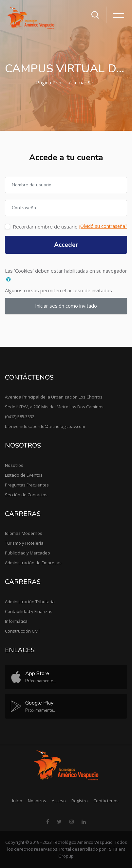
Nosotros (14, 465)
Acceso (59, 801)
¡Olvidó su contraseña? (103, 226)
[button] (10, 280)
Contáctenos (106, 801)
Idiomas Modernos (24, 533)
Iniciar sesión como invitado (66, 306)
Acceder (66, 245)
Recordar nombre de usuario (45, 227)
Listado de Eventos (24, 475)
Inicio (17, 801)
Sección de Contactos (26, 495)
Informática (16, 621)
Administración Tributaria (30, 602)
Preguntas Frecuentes (27, 485)
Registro (80, 801)
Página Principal (54, 82)
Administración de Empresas (33, 563)
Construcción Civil (22, 631)
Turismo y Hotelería (24, 543)
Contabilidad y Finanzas (29, 611)
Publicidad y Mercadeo (28, 553)
